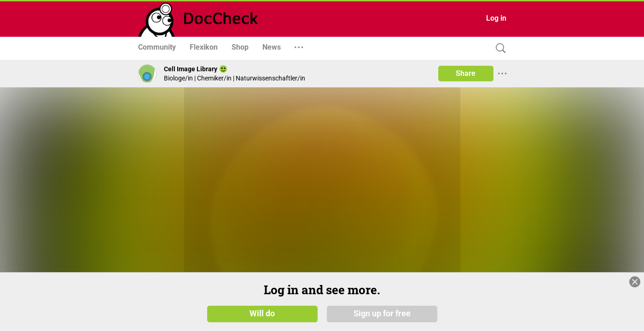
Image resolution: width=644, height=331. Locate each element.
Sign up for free (382, 314)
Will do (262, 314)
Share (466, 73)
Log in (496, 18)
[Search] (499, 49)
